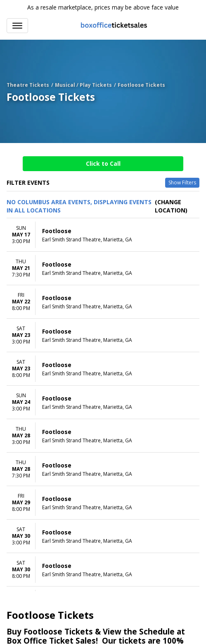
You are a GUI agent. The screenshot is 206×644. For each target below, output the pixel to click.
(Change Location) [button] (171, 206)
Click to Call (103, 163)
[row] (103, 235)
